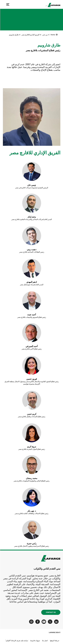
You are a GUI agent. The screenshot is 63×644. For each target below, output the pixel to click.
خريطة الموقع (55, 641)
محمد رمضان (31, 478)
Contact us (51, 612)
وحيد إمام (32, 217)
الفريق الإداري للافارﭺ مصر (30, 35)
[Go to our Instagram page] (32, 622)
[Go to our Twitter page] (51, 622)
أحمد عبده (32, 315)
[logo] (54, 5)
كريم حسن (32, 414)
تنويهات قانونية (35, 641)
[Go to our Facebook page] (38, 622)
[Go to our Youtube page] (44, 622)
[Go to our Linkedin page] (57, 622)
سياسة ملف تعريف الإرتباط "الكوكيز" (17, 641)
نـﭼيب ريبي (31, 249)
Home (53, 35)
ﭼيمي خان (31, 185)
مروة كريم (31, 447)
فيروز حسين (31, 379)
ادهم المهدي (31, 282)
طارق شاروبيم (14, 35)
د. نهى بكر (31, 511)
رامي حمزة (32, 543)
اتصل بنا (45, 641)
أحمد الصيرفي (31, 346)
